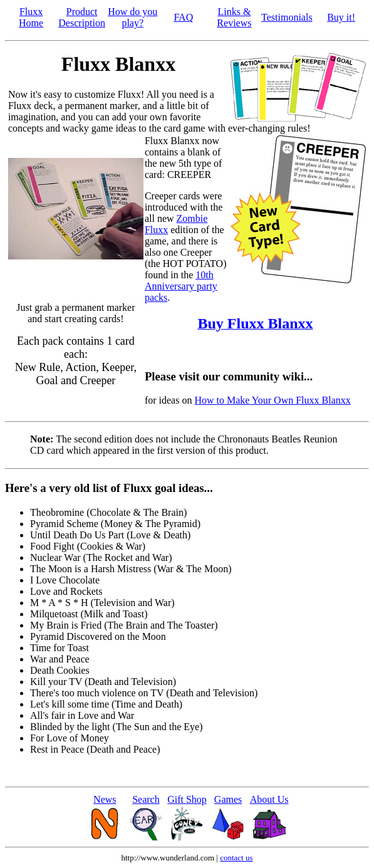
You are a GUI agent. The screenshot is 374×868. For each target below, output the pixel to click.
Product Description (82, 17)
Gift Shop (187, 799)
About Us (269, 799)
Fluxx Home (31, 17)
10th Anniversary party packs (181, 286)
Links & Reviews (234, 17)
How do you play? (132, 17)
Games (228, 799)
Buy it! (341, 17)
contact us (236, 858)
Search (146, 799)
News (105, 799)
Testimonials (287, 17)
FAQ (183, 17)
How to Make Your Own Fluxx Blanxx (272, 400)
